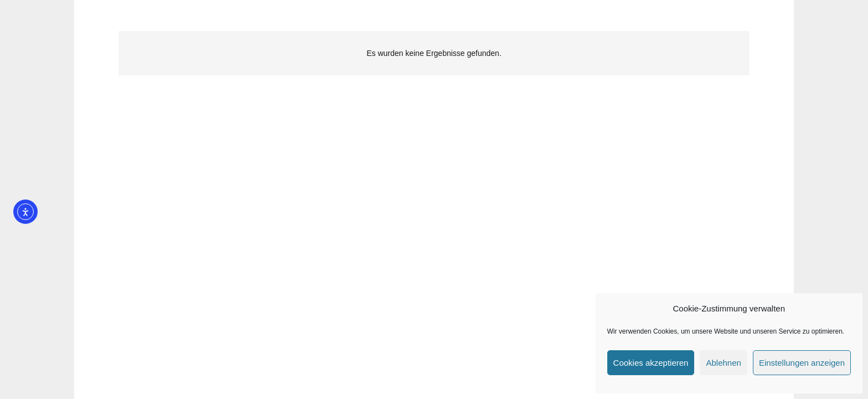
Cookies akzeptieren (651, 363)
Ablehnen (723, 363)
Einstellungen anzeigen (802, 363)
